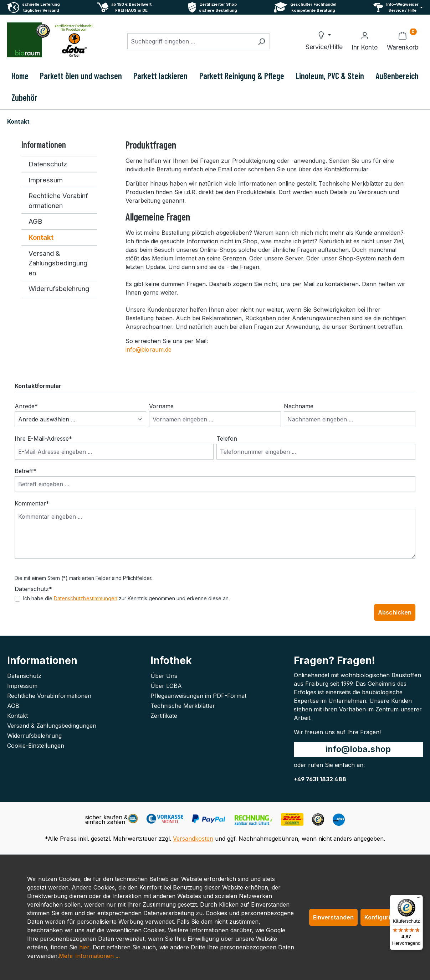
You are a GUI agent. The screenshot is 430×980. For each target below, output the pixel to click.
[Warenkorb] (403, 41)
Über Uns (164, 676)
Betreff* (25, 471)
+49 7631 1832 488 (320, 779)
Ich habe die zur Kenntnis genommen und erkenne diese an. (126, 598)
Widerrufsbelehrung (59, 289)
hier (84, 947)
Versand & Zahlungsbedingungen (58, 263)
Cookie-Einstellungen (36, 746)
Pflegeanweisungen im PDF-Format (198, 696)
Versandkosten (193, 839)
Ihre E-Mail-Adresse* (43, 439)
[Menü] (419, 899)
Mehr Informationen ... (89, 956)
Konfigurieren (384, 917)
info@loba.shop (358, 749)
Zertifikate (164, 716)
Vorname (161, 406)
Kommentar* (32, 503)
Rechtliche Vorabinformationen (58, 201)
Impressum (46, 180)
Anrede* (26, 406)
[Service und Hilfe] (398, 7)
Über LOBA (166, 686)
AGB (35, 221)
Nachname (299, 406)
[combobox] (190, 41)
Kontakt (41, 237)
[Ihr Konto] (365, 41)
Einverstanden (333, 917)
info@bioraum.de (149, 349)
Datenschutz (48, 164)
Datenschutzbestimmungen (86, 598)
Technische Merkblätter (183, 706)
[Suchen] (262, 41)
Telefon (227, 439)
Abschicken (395, 612)
